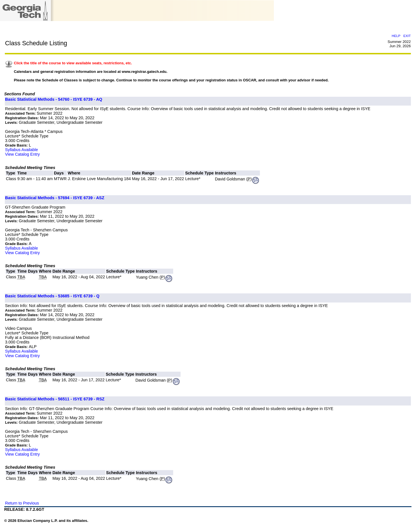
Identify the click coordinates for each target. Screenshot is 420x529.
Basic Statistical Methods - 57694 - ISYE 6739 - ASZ (55, 198)
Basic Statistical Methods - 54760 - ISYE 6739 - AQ (54, 99)
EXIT (407, 36)
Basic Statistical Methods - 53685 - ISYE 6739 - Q (52, 296)
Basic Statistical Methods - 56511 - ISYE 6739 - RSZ (55, 399)
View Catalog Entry (22, 154)
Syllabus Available (22, 150)
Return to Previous (22, 503)
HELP (396, 36)
